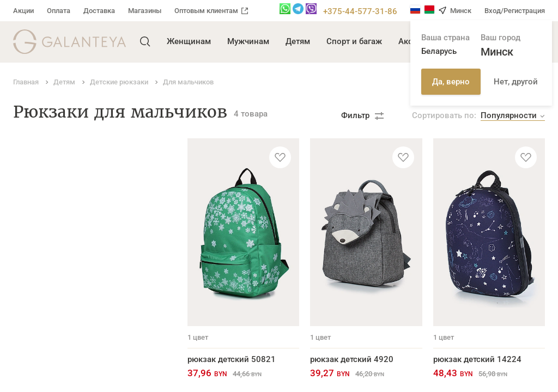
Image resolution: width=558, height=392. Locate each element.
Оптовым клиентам (211, 11)
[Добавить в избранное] (280, 157)
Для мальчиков (43, 176)
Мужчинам (248, 41)
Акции (23, 11)
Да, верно (451, 82)
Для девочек (38, 160)
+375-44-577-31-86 (360, 11)
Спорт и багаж (354, 41)
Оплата (59, 11)
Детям (298, 41)
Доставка (99, 11)
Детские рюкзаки (47, 144)
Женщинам (189, 41)
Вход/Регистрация (515, 11)
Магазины (145, 11)
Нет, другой (516, 82)
